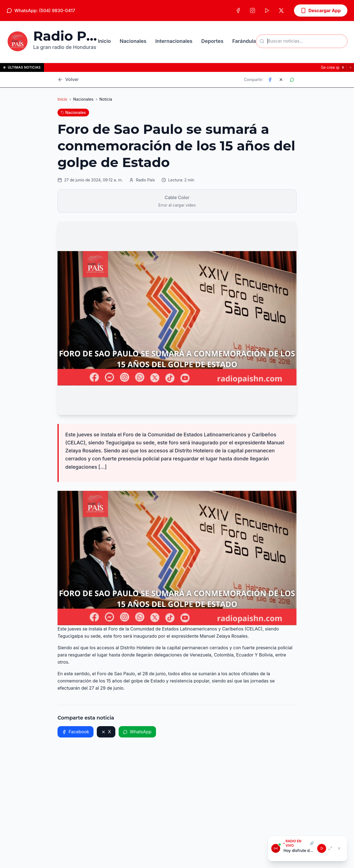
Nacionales (133, 41)
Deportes (212, 41)
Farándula (244, 41)
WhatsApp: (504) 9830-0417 (41, 11)
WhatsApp (137, 732)
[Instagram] (253, 11)
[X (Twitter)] (281, 11)
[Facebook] (238, 11)
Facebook (76, 732)
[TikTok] (267, 11)
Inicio (104, 41)
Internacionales (174, 41)
